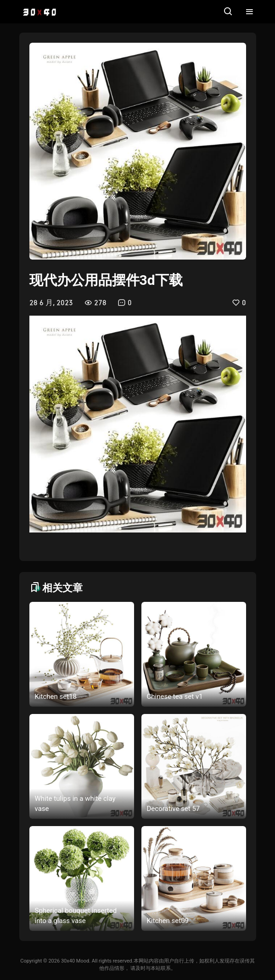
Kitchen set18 (56, 697)
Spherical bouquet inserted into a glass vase (76, 916)
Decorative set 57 (174, 809)
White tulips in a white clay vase (75, 804)
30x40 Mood (75, 961)
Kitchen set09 (168, 921)
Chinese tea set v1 (175, 697)
